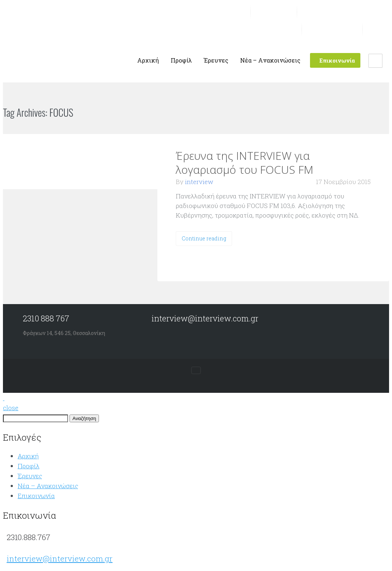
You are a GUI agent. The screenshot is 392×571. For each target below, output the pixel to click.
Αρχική (28, 456)
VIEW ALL (96, 113)
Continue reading (204, 238)
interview (199, 182)
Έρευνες (30, 476)
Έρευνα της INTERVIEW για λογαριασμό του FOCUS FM (245, 163)
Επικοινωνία (36, 496)
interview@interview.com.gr (60, 558)
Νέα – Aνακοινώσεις (48, 486)
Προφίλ (28, 466)
